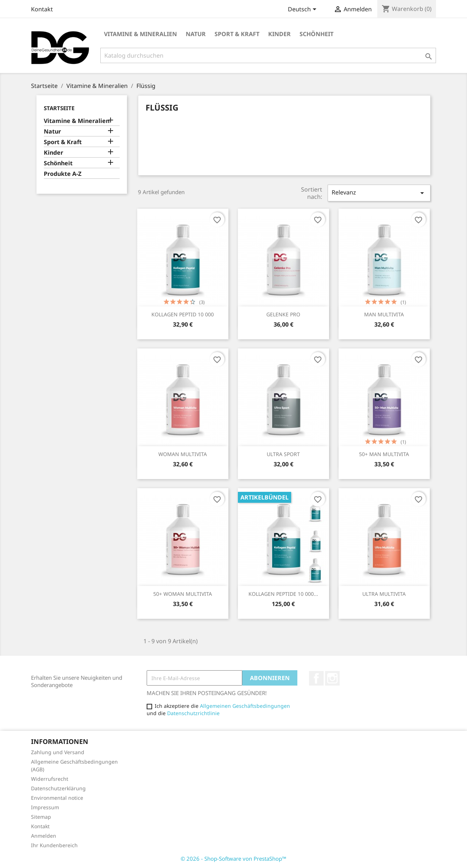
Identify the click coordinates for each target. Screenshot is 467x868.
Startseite (59, 108)
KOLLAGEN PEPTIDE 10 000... (283, 594)
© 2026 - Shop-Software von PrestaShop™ (233, 859)
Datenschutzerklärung (58, 788)
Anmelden (44, 836)
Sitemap (41, 817)
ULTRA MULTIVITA (384, 594)
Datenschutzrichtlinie (193, 713)
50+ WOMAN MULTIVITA (183, 594)
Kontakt (42, 9)
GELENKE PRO (283, 314)
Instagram (332, 678)
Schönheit (317, 34)
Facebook (316, 678)
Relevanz (379, 193)
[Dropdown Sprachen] (303, 10)
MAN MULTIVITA (384, 314)
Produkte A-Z (63, 174)
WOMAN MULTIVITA (183, 454)
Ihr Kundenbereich (54, 845)
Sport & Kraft (237, 34)
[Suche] (268, 55)
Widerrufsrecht (50, 779)
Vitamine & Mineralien (140, 34)
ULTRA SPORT (283, 454)
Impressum (45, 807)
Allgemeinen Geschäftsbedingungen (245, 706)
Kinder (279, 34)
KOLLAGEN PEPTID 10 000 (183, 314)
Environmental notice (57, 798)
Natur (196, 34)
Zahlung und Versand (58, 752)
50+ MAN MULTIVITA (384, 454)
